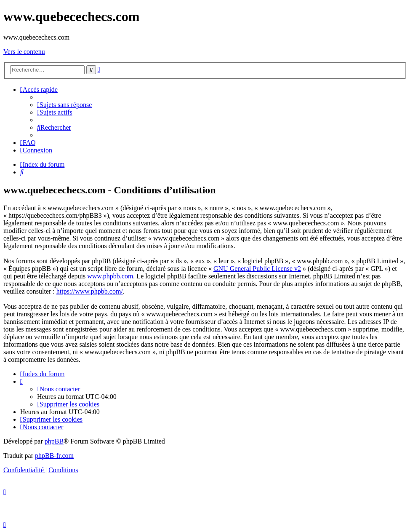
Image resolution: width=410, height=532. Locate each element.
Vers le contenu (24, 52)
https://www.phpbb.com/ (90, 291)
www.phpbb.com (110, 276)
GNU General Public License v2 (257, 269)
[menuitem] (64, 105)
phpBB (54, 441)
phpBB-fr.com (54, 456)
